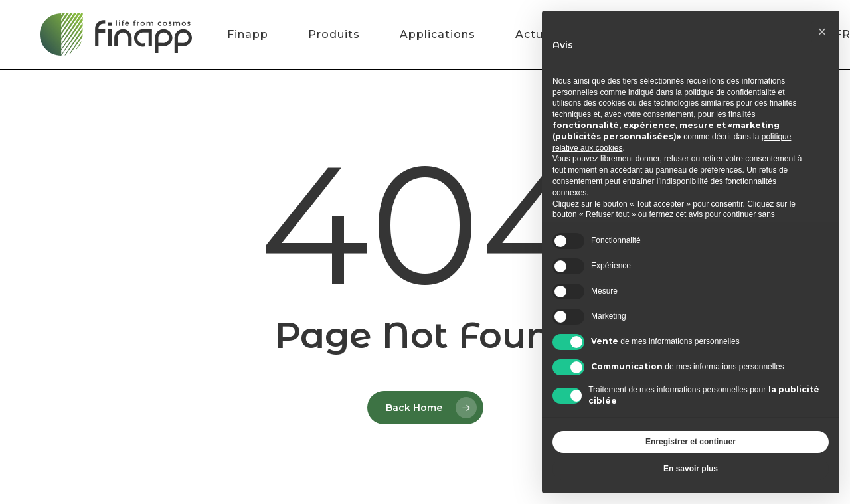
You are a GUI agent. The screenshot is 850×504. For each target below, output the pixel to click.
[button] (822, 32)
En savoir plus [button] (691, 469)
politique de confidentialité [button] (730, 92)
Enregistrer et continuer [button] (691, 442)
